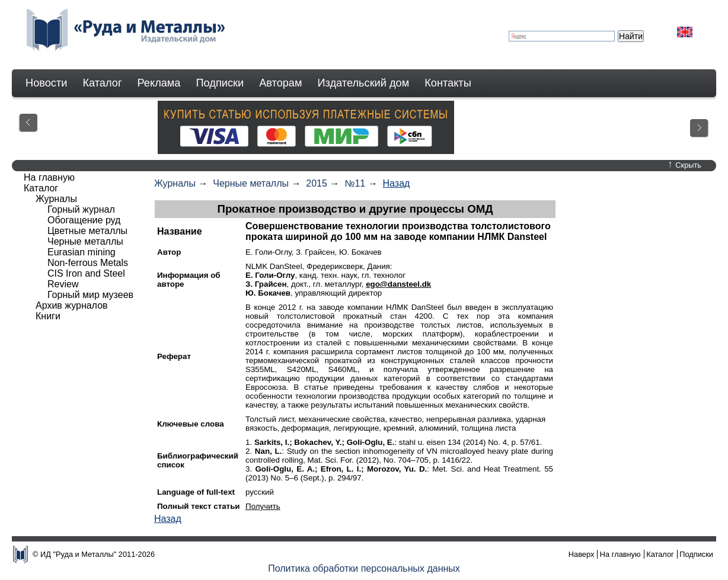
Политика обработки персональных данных (364, 568)
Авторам (280, 83)
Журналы (175, 183)
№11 (355, 183)
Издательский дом (364, 83)
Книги (48, 316)
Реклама (159, 83)
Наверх (582, 554)
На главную (49, 177)
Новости (46, 83)
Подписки (220, 83)
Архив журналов (72, 305)
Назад (397, 183)
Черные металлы (251, 183)
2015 (317, 183)
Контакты (448, 83)
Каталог (102, 83)
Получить (263, 506)
